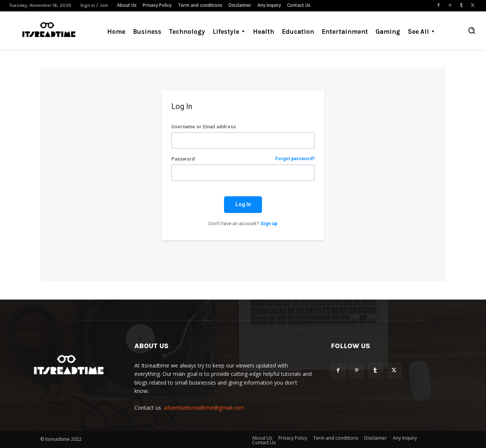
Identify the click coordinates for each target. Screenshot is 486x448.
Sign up (269, 223)
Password (243, 159)
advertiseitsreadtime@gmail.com (204, 408)
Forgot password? (295, 159)
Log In (243, 204)
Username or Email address (204, 127)
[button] (472, 30)
